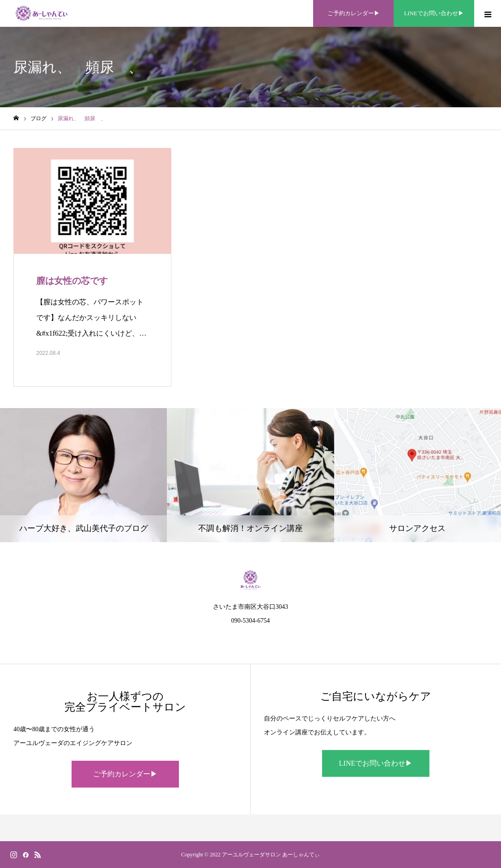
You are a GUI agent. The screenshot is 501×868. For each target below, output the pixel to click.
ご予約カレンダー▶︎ (125, 774)
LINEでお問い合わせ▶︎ (376, 763)
